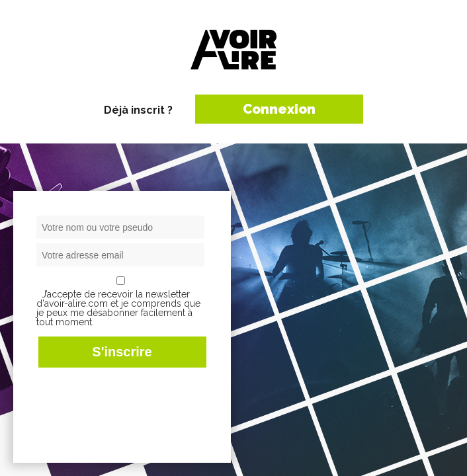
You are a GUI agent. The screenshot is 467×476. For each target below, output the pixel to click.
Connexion (279, 109)
